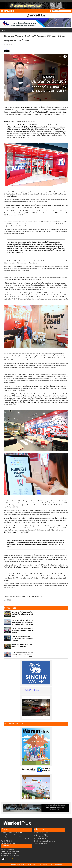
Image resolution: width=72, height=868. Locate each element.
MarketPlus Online (32, 690)
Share (6, 49)
